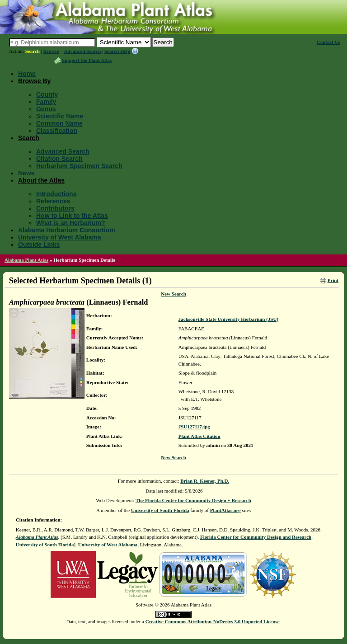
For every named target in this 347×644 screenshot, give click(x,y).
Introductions (56, 194)
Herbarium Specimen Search (79, 166)
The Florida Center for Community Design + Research (193, 500)
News (26, 173)
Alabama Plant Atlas (26, 260)
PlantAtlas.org (225, 510)
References (53, 201)
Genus (46, 109)
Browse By (34, 81)
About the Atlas (41, 180)
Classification (57, 131)
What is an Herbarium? (70, 223)
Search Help (117, 51)
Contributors (55, 208)
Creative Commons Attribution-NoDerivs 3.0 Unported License (213, 621)
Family (46, 102)
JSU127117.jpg (194, 427)
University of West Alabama (60, 237)
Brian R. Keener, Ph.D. (205, 481)
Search (33, 51)
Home (27, 74)
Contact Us (328, 42)
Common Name (59, 123)
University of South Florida (160, 510)
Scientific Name (60, 116)
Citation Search (59, 159)
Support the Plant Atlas (87, 60)
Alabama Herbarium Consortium (67, 230)
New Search (173, 294)
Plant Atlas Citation (199, 436)
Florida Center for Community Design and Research (256, 537)
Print (333, 280)
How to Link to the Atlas (72, 216)
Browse (51, 51)
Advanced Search (82, 51)
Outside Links (39, 244)
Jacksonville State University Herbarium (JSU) (228, 319)
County (47, 94)
